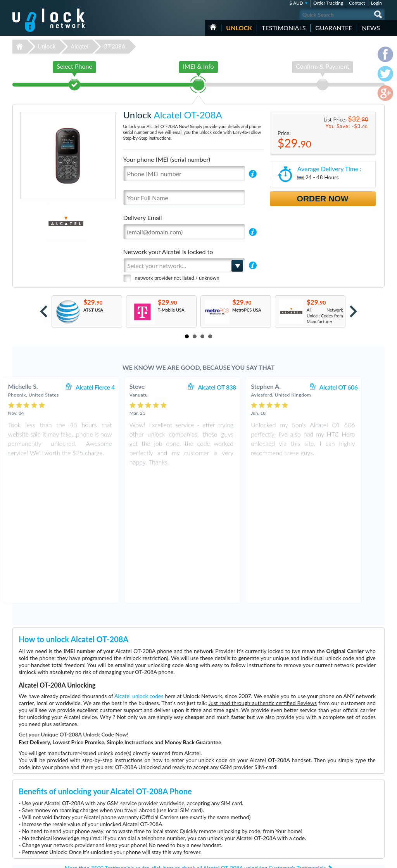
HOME (213, 27)
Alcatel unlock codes (139, 566)
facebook (348, 859)
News (371, 28)
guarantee (334, 28)
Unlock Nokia (148, 806)
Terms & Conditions (341, 805)
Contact (357, 3)
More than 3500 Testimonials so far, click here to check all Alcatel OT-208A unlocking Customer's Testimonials (195, 738)
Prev (44, 311)
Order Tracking (328, 3)
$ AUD (296, 3)
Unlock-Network (49, 20)
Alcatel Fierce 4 (111, 387)
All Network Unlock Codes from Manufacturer (325, 316)
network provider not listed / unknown (177, 278)
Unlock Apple (148, 817)
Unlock (239, 28)
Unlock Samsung (151, 812)
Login (376, 3)
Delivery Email (143, 217)
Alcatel (79, 47)
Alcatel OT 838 (233, 387)
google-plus (379, 859)
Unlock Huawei (150, 800)
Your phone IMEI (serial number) (167, 159)
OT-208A (115, 47)
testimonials (284, 28)
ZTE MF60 (266, 794)
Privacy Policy (336, 811)
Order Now (323, 198)
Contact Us (333, 799)
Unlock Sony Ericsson (156, 823)
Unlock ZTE (147, 829)
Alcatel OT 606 (355, 387)
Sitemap (331, 817)
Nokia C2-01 (268, 800)
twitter (363, 859)
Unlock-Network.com (49, 794)
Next (353, 311)
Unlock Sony (147, 835)
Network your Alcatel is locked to (168, 252)
